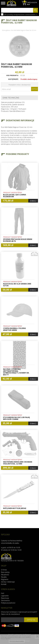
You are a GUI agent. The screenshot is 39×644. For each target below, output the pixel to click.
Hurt (3, 593)
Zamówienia (5, 600)
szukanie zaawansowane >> (28, 14)
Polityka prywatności (8, 603)
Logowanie (5, 596)
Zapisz (35, 89)
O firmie (4, 570)
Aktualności (5, 575)
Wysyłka (4, 577)
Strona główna (6, 30)
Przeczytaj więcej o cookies (17, 641)
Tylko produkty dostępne (10, 14)
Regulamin (5, 579)
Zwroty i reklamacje (8, 582)
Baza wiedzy (5, 572)
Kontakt (4, 584)
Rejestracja (5, 598)
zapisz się (31, 620)
